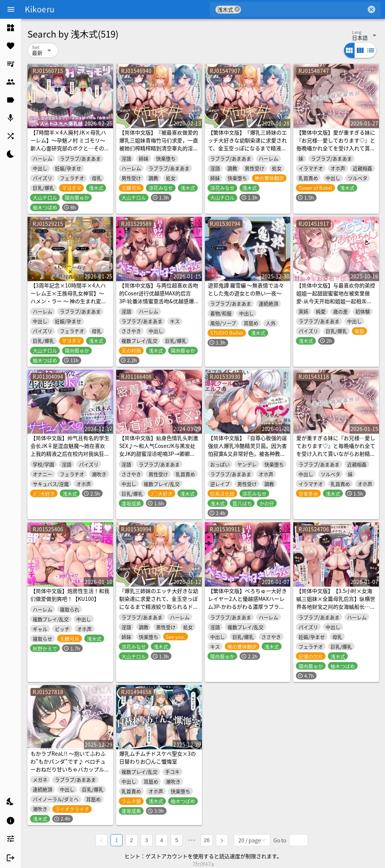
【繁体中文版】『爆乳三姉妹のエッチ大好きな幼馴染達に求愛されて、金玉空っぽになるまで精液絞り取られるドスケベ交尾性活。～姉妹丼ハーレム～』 (247, 148)
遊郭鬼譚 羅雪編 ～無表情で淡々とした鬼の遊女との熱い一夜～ (246, 289)
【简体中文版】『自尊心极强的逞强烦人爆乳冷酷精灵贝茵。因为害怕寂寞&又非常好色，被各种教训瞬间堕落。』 (247, 450)
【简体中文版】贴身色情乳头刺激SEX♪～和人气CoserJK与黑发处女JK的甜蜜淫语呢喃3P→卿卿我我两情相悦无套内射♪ (159, 450)
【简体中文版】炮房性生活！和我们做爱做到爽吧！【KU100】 (70, 595)
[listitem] (11, 28)
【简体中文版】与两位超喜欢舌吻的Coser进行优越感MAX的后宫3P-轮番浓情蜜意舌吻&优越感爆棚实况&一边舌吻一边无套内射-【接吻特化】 (159, 301)
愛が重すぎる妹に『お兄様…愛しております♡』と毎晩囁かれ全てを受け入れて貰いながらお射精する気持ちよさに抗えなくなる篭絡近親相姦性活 (336, 454)
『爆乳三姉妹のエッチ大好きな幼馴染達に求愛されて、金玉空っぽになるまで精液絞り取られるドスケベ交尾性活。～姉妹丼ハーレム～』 (159, 606)
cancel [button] (237, 9)
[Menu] (11, 9)
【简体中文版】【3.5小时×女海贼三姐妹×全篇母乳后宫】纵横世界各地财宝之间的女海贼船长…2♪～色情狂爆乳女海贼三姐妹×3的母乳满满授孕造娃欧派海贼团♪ (336, 610)
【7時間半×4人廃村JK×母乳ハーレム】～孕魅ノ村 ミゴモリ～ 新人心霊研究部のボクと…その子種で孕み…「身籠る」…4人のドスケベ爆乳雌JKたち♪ (70, 148)
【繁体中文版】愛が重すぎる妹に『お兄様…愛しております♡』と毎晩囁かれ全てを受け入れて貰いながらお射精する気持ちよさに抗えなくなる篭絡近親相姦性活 (336, 148)
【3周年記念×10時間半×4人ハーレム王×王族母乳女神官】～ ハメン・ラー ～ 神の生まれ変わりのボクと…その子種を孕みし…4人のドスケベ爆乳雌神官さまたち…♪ (70, 305)
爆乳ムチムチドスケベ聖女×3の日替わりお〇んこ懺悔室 (158, 757)
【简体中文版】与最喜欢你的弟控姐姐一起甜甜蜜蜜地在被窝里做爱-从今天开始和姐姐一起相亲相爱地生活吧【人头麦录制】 (336, 297)
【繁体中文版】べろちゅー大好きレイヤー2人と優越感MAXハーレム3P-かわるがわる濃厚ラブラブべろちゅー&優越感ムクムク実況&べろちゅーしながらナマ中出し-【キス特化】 (248, 610)
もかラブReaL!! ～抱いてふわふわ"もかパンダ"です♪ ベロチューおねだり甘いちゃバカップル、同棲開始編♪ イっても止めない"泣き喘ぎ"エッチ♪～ (70, 769)
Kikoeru (40, 9)
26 (207, 840)
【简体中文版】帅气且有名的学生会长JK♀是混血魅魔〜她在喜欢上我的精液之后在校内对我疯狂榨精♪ (70, 450)
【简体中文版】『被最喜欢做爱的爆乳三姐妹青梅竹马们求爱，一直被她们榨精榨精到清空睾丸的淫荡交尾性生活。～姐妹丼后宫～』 (159, 144)
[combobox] (304, 9)
